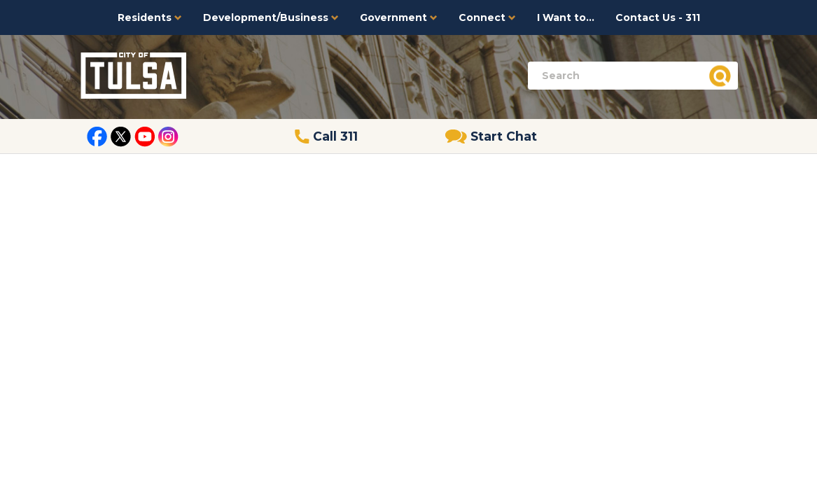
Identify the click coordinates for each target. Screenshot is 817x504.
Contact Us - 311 (658, 17)
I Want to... (566, 17)
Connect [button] (487, 17)
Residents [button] (150, 17)
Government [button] (399, 17)
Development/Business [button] (271, 17)
